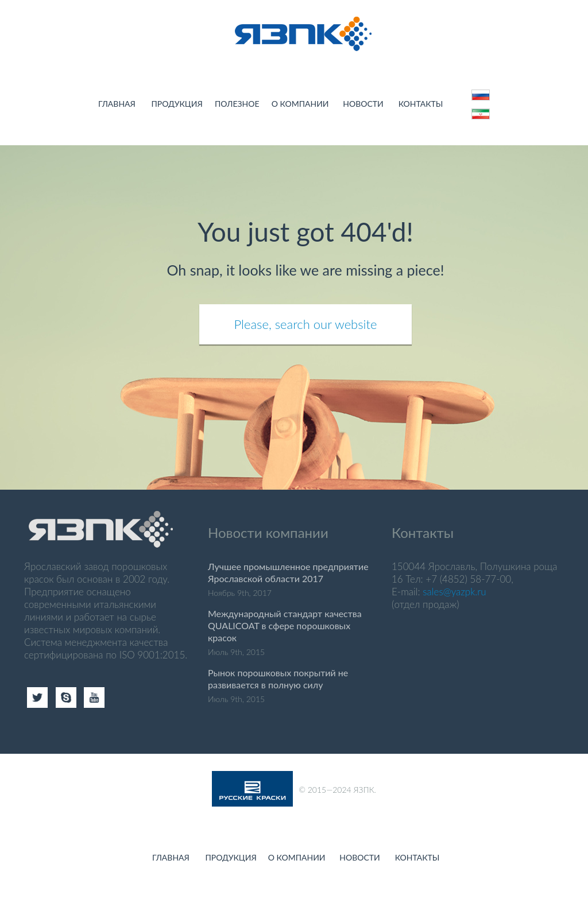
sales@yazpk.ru (454, 592)
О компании (300, 104)
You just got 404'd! (305, 232)
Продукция (177, 104)
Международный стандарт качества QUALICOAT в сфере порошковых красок (285, 625)
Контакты (421, 104)
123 (484, 111)
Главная (117, 104)
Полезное (237, 104)
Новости (363, 104)
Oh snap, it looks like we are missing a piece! (306, 270)
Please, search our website (306, 324)
